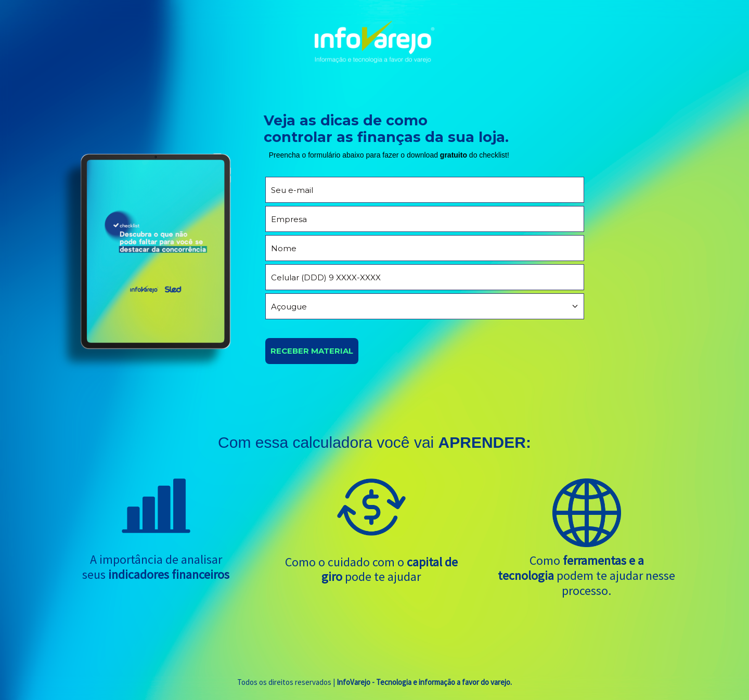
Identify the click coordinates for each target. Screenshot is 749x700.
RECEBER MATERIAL (312, 351)
